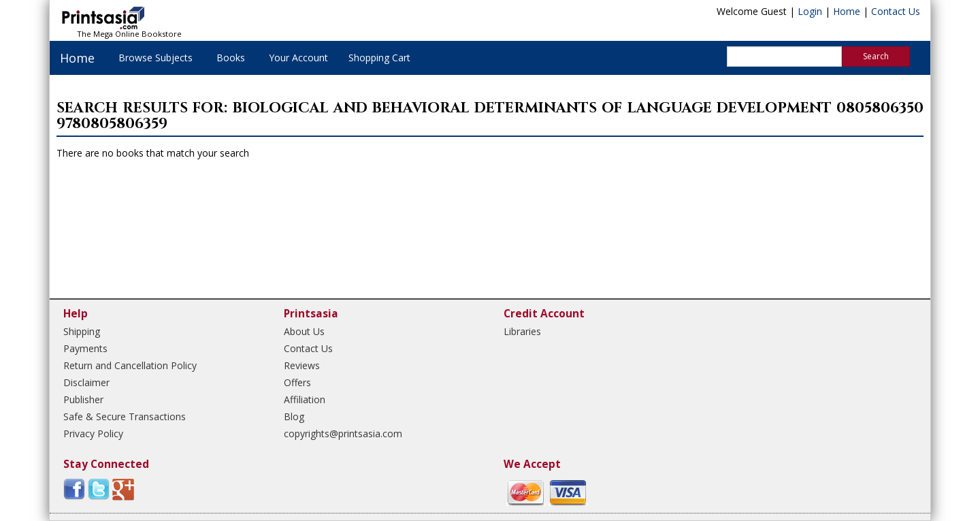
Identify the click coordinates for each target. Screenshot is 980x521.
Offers (297, 382)
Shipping (82, 331)
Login (810, 11)
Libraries (522, 331)
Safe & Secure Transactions (125, 416)
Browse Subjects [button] (156, 58)
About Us (304, 331)
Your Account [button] (298, 58)
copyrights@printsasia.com (343, 433)
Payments (85, 348)
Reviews (302, 365)
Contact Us (896, 11)
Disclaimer (86, 382)
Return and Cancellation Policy (130, 365)
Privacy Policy (93, 433)
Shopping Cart (379, 58)
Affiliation (305, 399)
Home (847, 11)
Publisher (83, 399)
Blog (294, 416)
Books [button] (231, 58)
